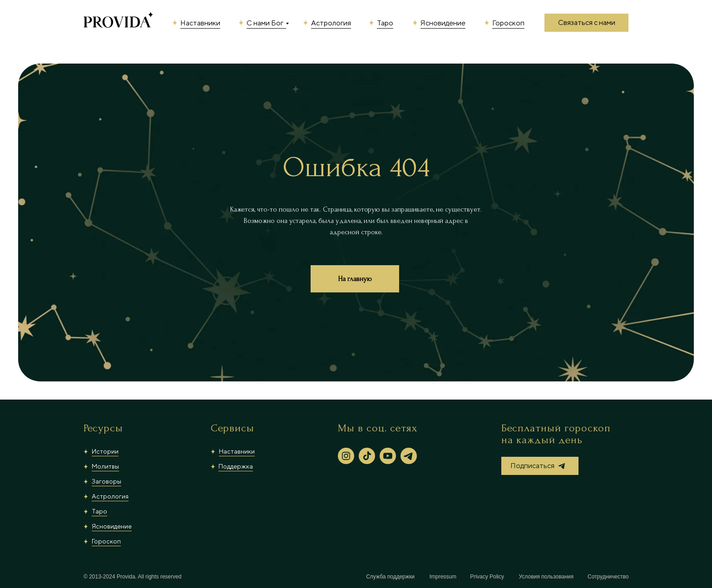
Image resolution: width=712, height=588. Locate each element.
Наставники (200, 23)
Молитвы (105, 466)
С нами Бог (265, 23)
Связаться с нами (587, 22)
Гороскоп (508, 23)
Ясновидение (443, 23)
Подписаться (532, 466)
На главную (355, 279)
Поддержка (236, 466)
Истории (105, 451)
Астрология (331, 23)
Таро (385, 23)
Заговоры (106, 481)
